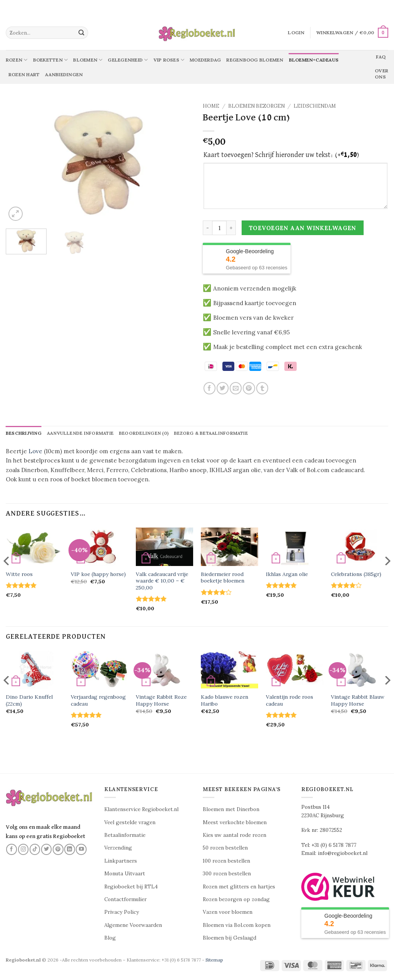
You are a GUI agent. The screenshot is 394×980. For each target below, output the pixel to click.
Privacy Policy (122, 912)
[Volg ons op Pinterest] (58, 850)
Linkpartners (121, 861)
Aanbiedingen (64, 74)
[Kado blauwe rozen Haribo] (230, 670)
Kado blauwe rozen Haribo (225, 701)
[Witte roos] (34, 547)
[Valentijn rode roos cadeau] (295, 670)
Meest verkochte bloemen (235, 822)
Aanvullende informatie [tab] (82, 433)
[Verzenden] (81, 33)
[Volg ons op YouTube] (81, 850)
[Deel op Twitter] (223, 388)
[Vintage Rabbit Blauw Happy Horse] (360, 670)
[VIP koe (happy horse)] (99, 547)
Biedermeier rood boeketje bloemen (223, 578)
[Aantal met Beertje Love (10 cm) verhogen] (231, 228)
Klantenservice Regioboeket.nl (141, 810)
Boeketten (51, 60)
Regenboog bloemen (255, 60)
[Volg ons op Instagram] (23, 850)
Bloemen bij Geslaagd (230, 938)
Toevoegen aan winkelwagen (303, 228)
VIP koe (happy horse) (98, 575)
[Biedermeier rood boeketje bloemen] (230, 547)
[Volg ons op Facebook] (12, 850)
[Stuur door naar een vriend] (236, 388)
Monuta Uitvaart (125, 874)
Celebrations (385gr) (356, 575)
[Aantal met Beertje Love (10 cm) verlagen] (207, 228)
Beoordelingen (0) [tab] (147, 433)
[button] (296, 33)
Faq (381, 57)
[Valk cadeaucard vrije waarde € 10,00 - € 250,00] (164, 547)
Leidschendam (315, 106)
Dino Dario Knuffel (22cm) (29, 701)
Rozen (17, 60)
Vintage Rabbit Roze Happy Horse (161, 701)
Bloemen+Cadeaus (314, 60)
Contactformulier (125, 900)
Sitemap (214, 960)
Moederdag (205, 60)
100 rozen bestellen (226, 861)
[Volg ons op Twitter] (47, 850)
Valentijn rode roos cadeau (290, 701)
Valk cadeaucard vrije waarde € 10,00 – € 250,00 (162, 581)
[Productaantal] (219, 228)
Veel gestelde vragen (130, 822)
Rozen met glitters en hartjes (239, 887)
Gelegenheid (128, 60)
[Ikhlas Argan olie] (295, 547)
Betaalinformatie (125, 836)
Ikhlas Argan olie (287, 575)
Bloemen (88, 60)
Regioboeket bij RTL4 (131, 887)
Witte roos (19, 575)
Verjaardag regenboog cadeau (98, 701)
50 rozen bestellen (225, 848)
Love (35, 452)
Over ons (381, 74)
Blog (110, 938)
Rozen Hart (24, 74)
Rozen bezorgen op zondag (236, 900)
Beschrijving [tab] (24, 433)
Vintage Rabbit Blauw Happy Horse (358, 701)
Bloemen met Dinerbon (231, 810)
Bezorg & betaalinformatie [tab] (215, 433)
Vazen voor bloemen (228, 912)
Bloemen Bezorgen (256, 106)
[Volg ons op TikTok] (35, 850)
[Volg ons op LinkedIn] (70, 850)
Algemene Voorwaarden (133, 925)
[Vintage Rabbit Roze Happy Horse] (164, 670)
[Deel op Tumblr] (262, 388)
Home (211, 106)
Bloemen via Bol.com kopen (237, 925)
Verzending (118, 848)
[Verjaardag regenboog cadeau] (99, 670)
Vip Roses (169, 60)
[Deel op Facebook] (210, 388)
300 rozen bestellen (227, 874)
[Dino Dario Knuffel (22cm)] (34, 670)
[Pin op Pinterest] (249, 388)
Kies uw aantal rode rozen (235, 836)
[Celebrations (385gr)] (360, 547)
